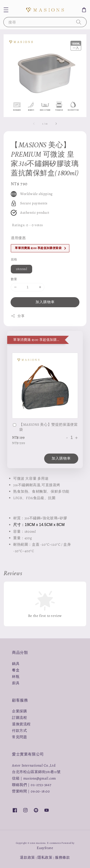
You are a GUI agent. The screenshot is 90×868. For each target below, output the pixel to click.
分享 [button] (18, 316)
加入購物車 (45, 302)
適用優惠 (18, 238)
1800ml (21, 269)
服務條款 (63, 857)
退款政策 (27, 857)
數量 (14, 279)
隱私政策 (45, 857)
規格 (14, 259)
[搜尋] (79, 22)
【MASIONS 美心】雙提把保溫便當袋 (45, 427)
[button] (6, 10)
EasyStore (45, 848)
